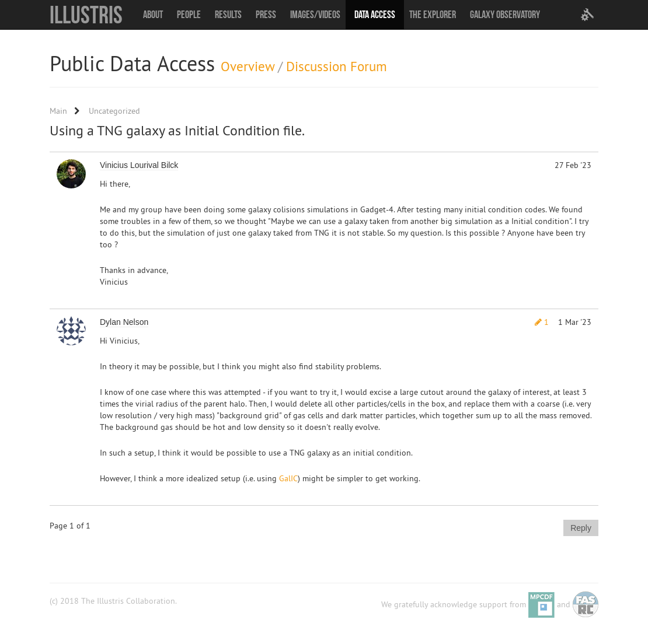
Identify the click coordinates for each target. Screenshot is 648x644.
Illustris (86, 15)
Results (228, 15)
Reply (581, 528)
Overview (248, 66)
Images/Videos (315, 15)
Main (58, 111)
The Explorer (433, 15)
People (189, 15)
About (153, 15)
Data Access (375, 15)
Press (266, 15)
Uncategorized (114, 111)
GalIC (288, 478)
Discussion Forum (337, 66)
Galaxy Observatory (505, 15)
